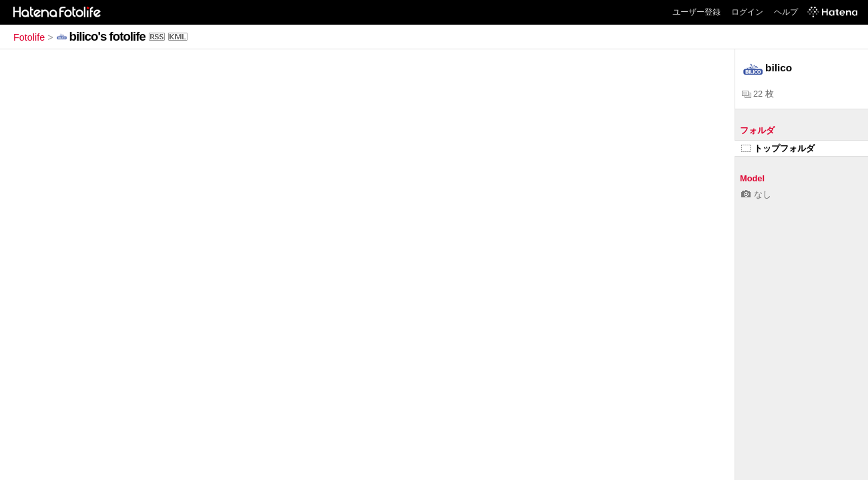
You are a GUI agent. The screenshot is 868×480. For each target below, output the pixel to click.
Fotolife (29, 37)
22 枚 (758, 94)
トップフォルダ (778, 148)
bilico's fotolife (107, 36)
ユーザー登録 (697, 12)
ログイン (747, 12)
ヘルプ (786, 12)
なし (756, 194)
